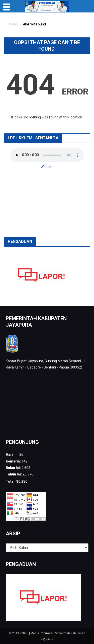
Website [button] (47, 167)
